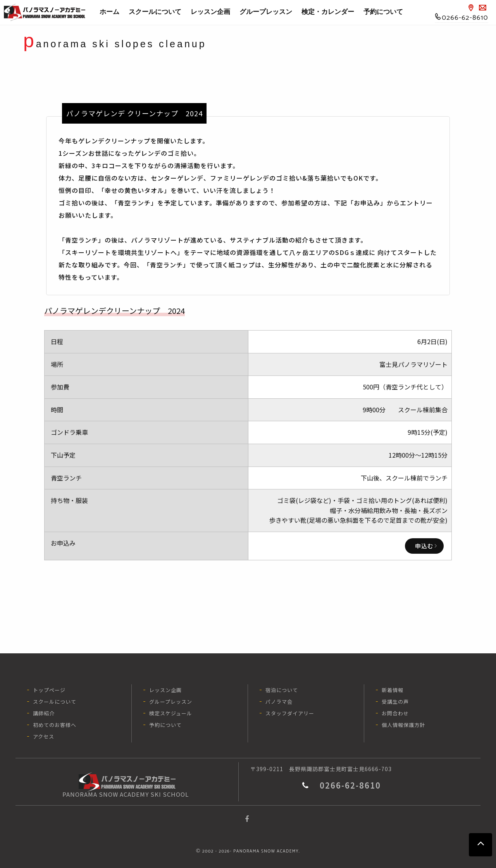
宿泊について (282, 690)
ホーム (109, 12)
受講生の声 (395, 702)
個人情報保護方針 (403, 725)
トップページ (49, 690)
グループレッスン (266, 12)
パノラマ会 (279, 702)
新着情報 (393, 690)
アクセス (44, 736)
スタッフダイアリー (290, 713)
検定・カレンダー (330, 12)
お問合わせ (395, 713)
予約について (383, 12)
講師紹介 (44, 713)
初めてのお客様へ (55, 725)
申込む (424, 546)
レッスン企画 (210, 12)
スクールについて (157, 12)
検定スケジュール (171, 713)
